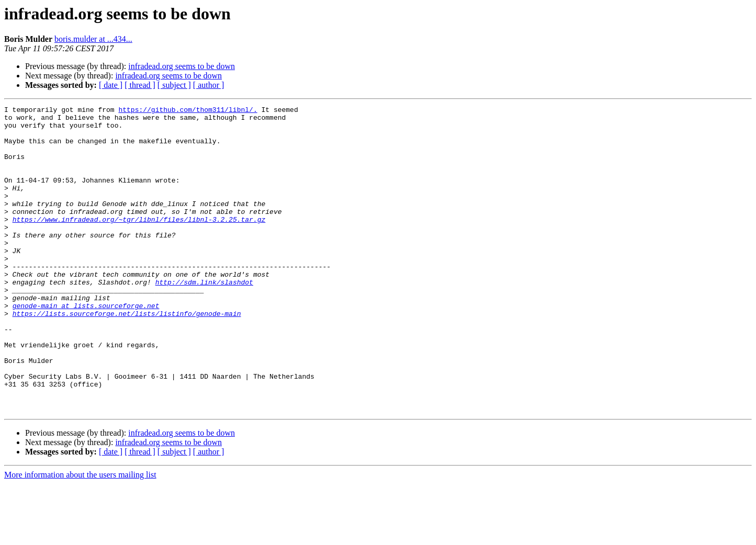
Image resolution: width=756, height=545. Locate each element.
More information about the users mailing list (80, 536)
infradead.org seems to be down (182, 66)
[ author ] (209, 85)
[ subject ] (174, 85)
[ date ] (111, 85)
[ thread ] (140, 85)
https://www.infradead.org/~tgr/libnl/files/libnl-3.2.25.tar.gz (139, 243)
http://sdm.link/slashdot (204, 318)
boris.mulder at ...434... (93, 39)
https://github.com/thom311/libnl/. (188, 111)
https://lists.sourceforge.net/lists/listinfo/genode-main (127, 356)
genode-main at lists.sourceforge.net (86, 346)
